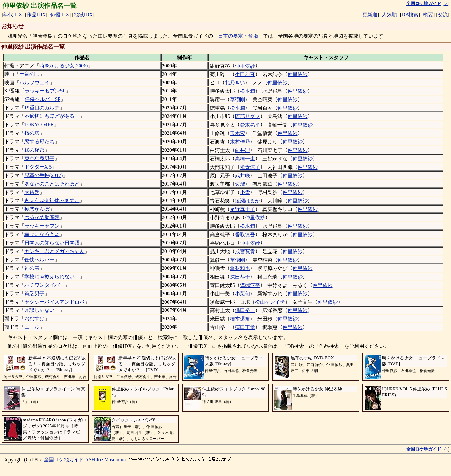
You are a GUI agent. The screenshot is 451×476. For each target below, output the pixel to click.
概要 (428, 15)
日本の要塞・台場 (238, 36)
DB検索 (410, 15)
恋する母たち (39, 141)
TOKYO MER (39, 125)
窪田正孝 (245, 327)
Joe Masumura (111, 460)
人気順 (389, 15)
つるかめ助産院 (42, 217)
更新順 (370, 15)
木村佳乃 (240, 142)
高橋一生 (245, 159)
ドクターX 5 (38, 167)
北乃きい (235, 83)
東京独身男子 (39, 158)
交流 (443, 15)
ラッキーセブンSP (45, 91)
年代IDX (13, 15)
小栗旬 (242, 293)
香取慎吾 (245, 235)
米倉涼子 (250, 167)
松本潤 (247, 91)
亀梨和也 (240, 268)
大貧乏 (32, 192)
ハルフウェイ (34, 83)
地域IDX (83, 15)
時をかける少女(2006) (64, 66)
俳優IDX (60, 15)
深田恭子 (240, 277)
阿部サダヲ (247, 116)
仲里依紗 (245, 66)
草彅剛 (237, 99)
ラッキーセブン (42, 226)
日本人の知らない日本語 (52, 243)
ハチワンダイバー (44, 285)
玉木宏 (237, 133)
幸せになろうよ (42, 234)
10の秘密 (34, 150)
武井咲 (242, 176)
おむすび (34, 319)
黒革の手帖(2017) (44, 175)
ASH (90, 460)
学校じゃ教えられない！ (52, 277)
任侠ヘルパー (39, 260)
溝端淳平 (250, 285)
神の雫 (32, 268)
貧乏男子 (34, 293)
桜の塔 (32, 133)
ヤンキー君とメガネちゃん (54, 251)
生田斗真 (245, 74)
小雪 (245, 192)
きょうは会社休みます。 (52, 200)
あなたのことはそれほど (52, 184)
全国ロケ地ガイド (64, 460)
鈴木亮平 (250, 125)
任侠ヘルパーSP (43, 99)
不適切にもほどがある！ (52, 116)
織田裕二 (245, 310)
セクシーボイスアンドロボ (54, 302)
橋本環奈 (240, 319)
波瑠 (240, 184)
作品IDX (36, 15)
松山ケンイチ (270, 302)
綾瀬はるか (247, 201)
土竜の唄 (29, 74)
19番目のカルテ (42, 108)
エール (32, 327)
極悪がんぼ (37, 209)
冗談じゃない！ (42, 310)
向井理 (242, 150)
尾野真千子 (242, 209)
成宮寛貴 (245, 251)
